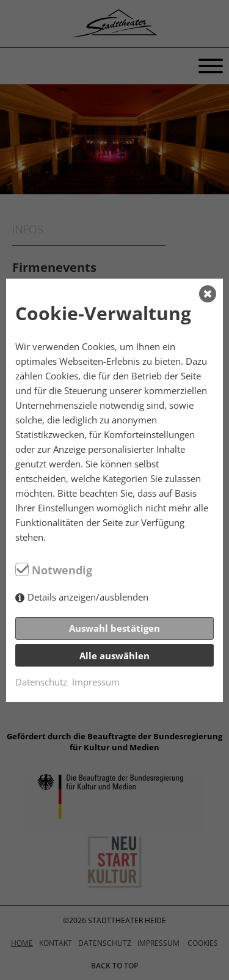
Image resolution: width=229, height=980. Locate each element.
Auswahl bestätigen (114, 628)
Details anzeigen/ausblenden (88, 597)
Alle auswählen (114, 656)
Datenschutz (41, 682)
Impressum (96, 682)
